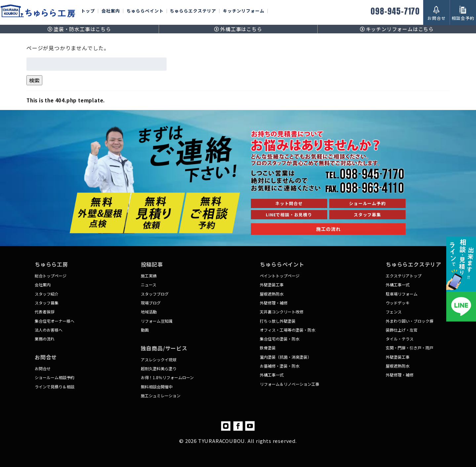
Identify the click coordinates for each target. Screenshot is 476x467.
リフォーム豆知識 (157, 321)
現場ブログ (151, 303)
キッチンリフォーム (244, 11)
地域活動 (149, 312)
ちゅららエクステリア (193, 11)
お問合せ (43, 368)
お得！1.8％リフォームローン (167, 377)
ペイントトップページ (280, 276)
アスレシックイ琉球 (159, 359)
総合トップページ (51, 276)
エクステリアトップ (404, 276)
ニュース (149, 285)
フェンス (394, 312)
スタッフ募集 (47, 303)
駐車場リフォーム (402, 294)
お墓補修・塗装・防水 (280, 366)
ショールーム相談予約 (55, 377)
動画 (145, 330)
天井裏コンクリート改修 (282, 312)
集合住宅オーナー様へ (55, 321)
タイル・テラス (400, 339)
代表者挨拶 (45, 312)
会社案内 (111, 11)
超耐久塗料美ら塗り (159, 368)
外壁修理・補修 (274, 303)
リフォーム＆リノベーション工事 (290, 384)
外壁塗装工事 (272, 285)
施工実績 (149, 276)
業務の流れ (45, 339)
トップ (88, 11)
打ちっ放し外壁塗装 (278, 321)
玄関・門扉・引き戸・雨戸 (410, 348)
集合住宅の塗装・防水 (280, 339)
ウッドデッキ (398, 303)
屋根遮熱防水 (272, 294)
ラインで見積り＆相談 (55, 387)
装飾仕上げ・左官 (402, 330)
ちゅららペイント (145, 11)
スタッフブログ (155, 294)
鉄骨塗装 (268, 348)
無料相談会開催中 (157, 387)
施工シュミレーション (161, 395)
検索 (34, 80)
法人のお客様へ (49, 330)
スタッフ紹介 (47, 294)
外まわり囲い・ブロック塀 (410, 321)
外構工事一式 (272, 375)
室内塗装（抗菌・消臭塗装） (286, 357)
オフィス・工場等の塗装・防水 (288, 330)
